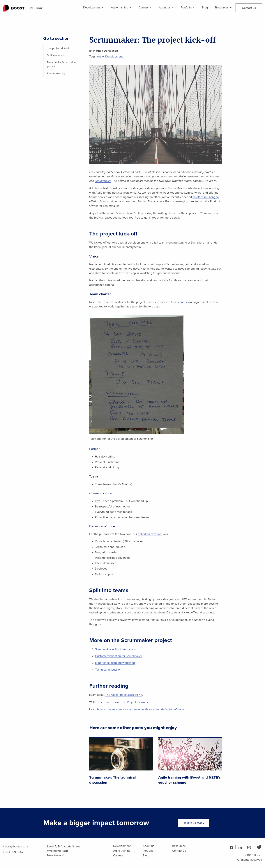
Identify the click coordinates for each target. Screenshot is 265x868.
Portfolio (188, 8)
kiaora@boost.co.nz (15, 847)
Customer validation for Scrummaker (119, 656)
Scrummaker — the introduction (115, 649)
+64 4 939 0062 (13, 852)
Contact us (249, 8)
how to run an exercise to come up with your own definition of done (141, 709)
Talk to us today (194, 823)
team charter (179, 302)
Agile (100, 57)
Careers (145, 8)
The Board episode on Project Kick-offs (123, 702)
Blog (205, 8)
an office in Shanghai (206, 197)
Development (93, 8)
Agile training (121, 8)
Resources (223, 8)
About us (166, 8)
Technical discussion (108, 670)
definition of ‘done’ (150, 534)
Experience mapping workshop (115, 663)
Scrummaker (103, 181)
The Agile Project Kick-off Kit (124, 695)
